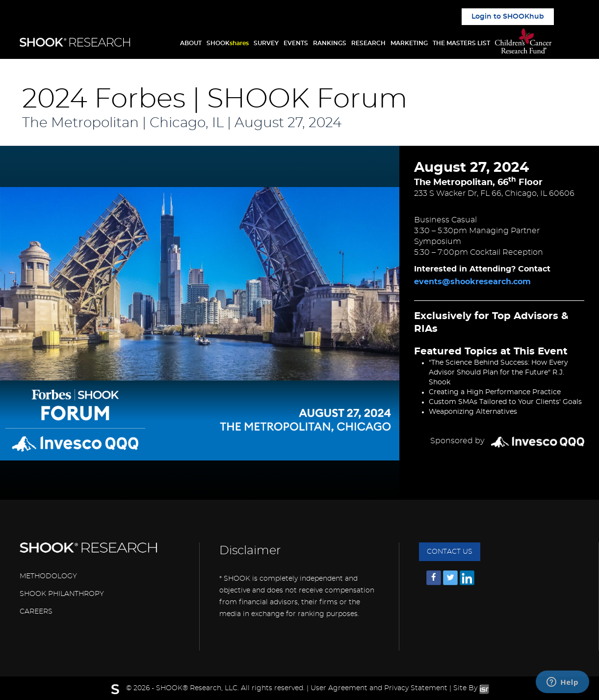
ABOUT (191, 43)
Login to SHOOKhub (508, 17)
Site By (471, 688)
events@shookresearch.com (472, 282)
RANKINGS (330, 43)
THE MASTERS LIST (461, 43)
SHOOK (228, 43)
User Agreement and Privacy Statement (379, 688)
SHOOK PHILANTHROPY (62, 594)
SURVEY (266, 43)
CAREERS (36, 612)
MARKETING (409, 43)
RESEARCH (368, 43)
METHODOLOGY (48, 576)
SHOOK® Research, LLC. (197, 688)
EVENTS (296, 43)
